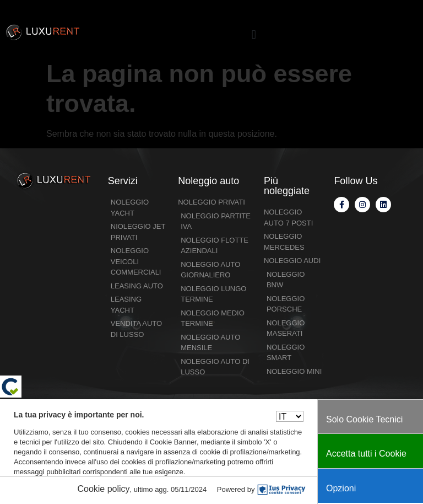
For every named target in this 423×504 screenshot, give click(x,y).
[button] (254, 34)
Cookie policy (103, 489)
